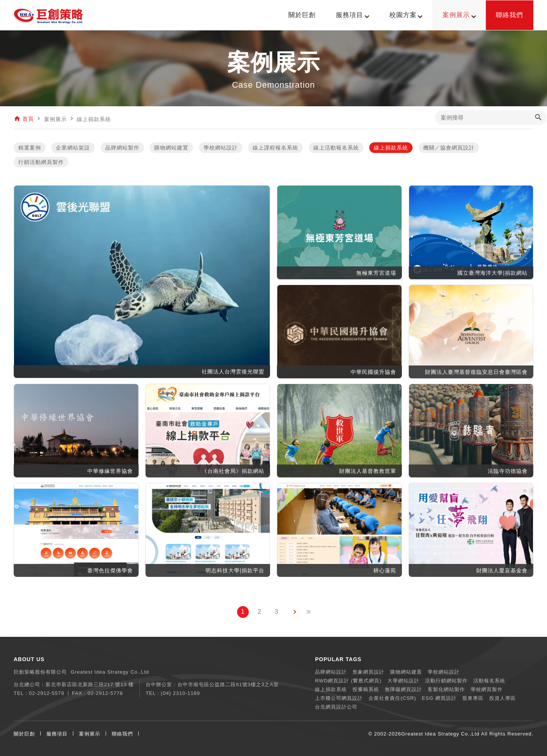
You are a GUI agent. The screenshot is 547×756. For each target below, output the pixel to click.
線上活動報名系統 (336, 148)
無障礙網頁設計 (403, 689)
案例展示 (90, 734)
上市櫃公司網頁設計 (339, 698)
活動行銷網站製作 (446, 681)
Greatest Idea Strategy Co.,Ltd (440, 734)
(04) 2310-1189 (181, 693)
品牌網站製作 (122, 148)
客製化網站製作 (446, 689)
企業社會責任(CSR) (392, 698)
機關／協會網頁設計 (449, 148)
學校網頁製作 (487, 689)
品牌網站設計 (331, 672)
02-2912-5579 (47, 693)
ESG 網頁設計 (439, 698)
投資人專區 (503, 698)
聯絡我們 (122, 734)
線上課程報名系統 (275, 148)
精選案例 (30, 148)
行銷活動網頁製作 (41, 162)
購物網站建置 (171, 148)
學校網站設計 (221, 148)
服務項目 (57, 734)
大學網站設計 (403, 681)
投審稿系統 (366, 689)
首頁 (28, 119)
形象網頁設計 (368, 672)
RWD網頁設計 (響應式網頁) (348, 681)
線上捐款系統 (391, 148)
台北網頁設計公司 (336, 707)
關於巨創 (24, 734)
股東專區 (473, 698)
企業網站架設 (73, 148)
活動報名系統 (489, 681)
